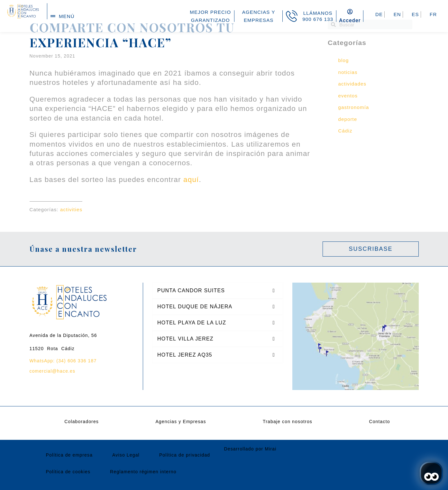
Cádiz (345, 131)
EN (397, 14)
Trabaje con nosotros (288, 422)
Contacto (379, 422)
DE (379, 14)
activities (71, 209)
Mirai (270, 449)
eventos (348, 96)
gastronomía (354, 107)
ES (415, 14)
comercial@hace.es (53, 371)
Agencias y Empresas (181, 422)
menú (67, 16)
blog (344, 60)
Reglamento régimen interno (143, 472)
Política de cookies (68, 472)
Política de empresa (69, 455)
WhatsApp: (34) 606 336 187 (63, 361)
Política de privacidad (185, 455)
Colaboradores (82, 422)
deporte (348, 119)
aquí (191, 180)
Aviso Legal (126, 455)
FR (433, 14)
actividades (352, 84)
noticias (348, 72)
